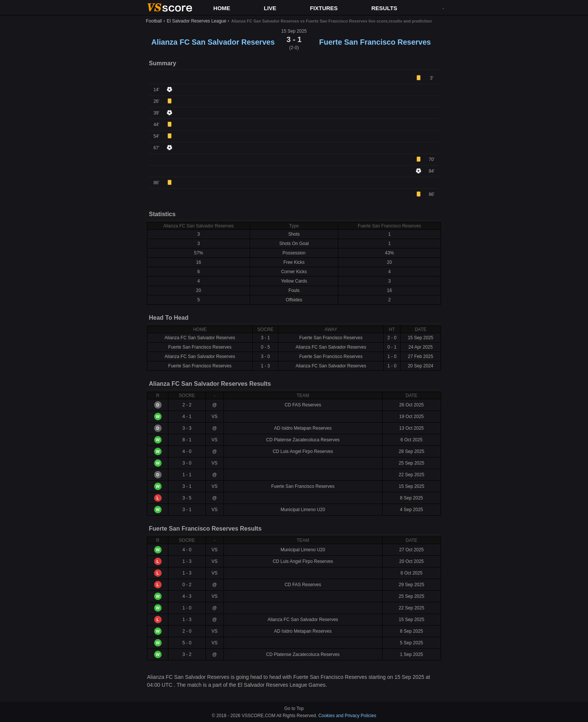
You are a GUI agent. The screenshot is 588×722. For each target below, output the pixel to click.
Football (154, 21)
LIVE (270, 8)
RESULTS (384, 8)
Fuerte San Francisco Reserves (375, 42)
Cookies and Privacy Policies (347, 716)
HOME (222, 8)
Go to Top (294, 708)
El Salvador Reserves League (197, 21)
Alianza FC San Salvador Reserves (213, 42)
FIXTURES (324, 8)
